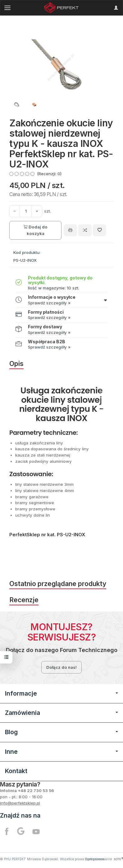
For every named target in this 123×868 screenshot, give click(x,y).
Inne (61, 752)
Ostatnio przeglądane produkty (58, 584)
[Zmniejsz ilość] (37, 211)
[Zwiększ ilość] (15, 211)
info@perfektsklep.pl (20, 803)
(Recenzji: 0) (49, 174)
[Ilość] (26, 211)
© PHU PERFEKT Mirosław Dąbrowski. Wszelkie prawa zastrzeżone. (52, 859)
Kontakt (16, 771)
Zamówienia (61, 713)
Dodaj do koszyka (36, 230)
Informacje (61, 693)
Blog (61, 732)
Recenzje (24, 600)
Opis (16, 364)
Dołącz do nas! (61, 667)
